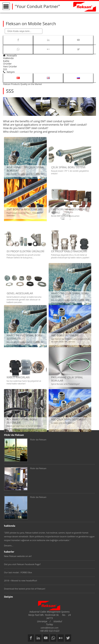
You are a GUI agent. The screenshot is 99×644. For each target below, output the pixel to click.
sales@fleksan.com (50, 628)
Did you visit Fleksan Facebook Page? (22, 564)
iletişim (9, 72)
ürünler (7, 64)
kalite (6, 61)
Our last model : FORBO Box (18, 572)
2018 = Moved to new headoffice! (21, 581)
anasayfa (10, 56)
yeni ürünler (10, 67)
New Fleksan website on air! (18, 556)
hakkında (8, 58)
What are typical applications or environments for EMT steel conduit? (45, 125)
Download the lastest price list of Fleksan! (25, 589)
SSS (5, 69)
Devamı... (9, 545)
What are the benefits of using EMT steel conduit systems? (38, 121)
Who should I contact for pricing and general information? (38, 132)
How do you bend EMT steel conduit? (26, 128)
